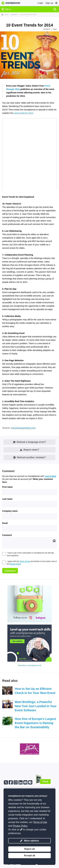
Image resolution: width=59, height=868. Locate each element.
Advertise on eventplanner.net (30, 665)
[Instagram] (16, 782)
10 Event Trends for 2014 (28, 15)
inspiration (14, 15)
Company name (10, 511)
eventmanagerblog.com (23, 428)
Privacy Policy (15, 564)
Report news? (29, 450)
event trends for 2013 (23, 113)
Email (5, 523)
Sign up (49, 3)
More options (29, 841)
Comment (7, 535)
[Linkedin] (21, 782)
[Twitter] (6, 782)
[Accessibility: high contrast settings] (56, 3)
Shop (45, 781)
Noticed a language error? (29, 442)
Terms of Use (25, 561)
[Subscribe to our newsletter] (25, 782)
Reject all (29, 849)
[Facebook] (11, 782)
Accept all (29, 855)
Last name (7, 499)
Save (55, 29)
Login (40, 3)
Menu (6, 9)
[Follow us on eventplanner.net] (30, 782)
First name (7, 487)
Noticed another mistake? (29, 457)
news (6, 15)
